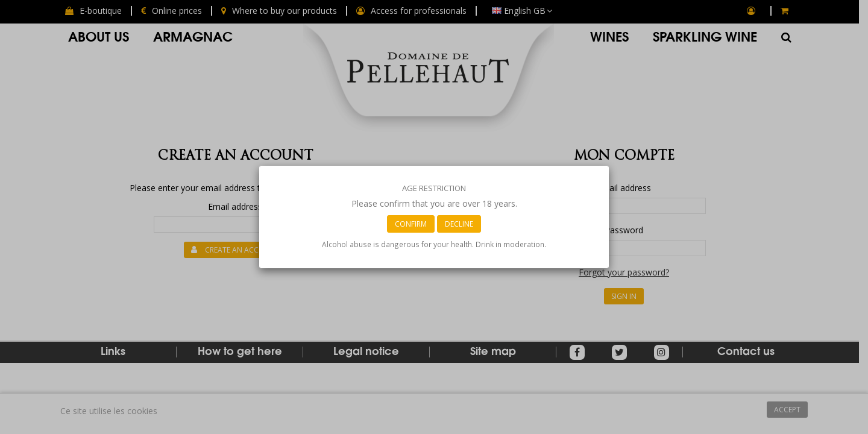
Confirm (411, 224)
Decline (459, 224)
